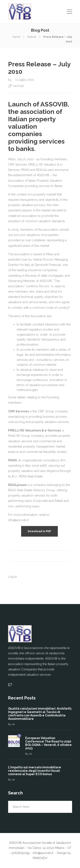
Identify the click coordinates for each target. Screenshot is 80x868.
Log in (12, 577)
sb (13, 724)
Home (16, 37)
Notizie (32, 37)
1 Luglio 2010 (25, 80)
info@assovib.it (43, 853)
